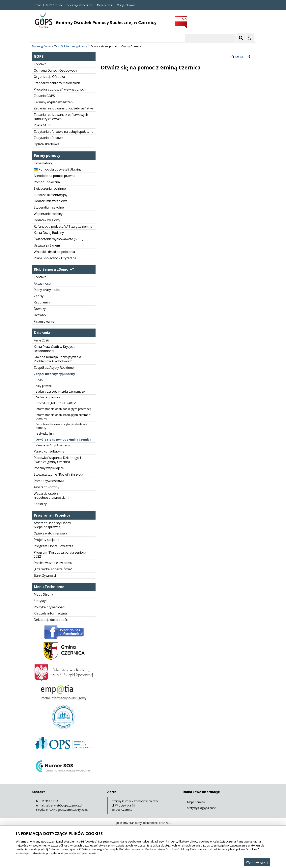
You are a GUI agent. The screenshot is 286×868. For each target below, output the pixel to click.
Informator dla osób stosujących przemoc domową (63, 417)
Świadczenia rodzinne (50, 188)
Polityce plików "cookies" (162, 849)
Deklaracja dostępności (80, 5)
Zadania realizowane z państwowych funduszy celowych (61, 117)
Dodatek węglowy (47, 220)
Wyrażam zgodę (257, 862)
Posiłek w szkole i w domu (53, 563)
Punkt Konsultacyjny (49, 451)
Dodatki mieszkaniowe (51, 201)
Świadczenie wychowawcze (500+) (58, 239)
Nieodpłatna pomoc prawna (55, 176)
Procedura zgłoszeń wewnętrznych (60, 89)
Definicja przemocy (48, 397)
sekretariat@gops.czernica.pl (64, 805)
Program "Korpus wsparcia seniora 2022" (60, 554)
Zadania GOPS (44, 96)
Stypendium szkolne (49, 207)
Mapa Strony (43, 594)
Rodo (39, 380)
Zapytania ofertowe (48, 138)
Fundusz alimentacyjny (51, 195)
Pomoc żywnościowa (49, 481)
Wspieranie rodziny (48, 214)
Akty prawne (44, 386)
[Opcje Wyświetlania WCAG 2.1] (250, 38)
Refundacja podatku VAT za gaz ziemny (63, 226)
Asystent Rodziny (46, 487)
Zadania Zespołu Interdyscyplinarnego (60, 392)
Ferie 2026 (41, 340)
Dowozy (40, 309)
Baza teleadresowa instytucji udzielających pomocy (63, 426)
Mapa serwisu (105, 5)
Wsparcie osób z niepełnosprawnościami (51, 496)
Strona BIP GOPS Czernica (48, 5)
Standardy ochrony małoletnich (57, 83)
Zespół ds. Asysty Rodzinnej (54, 368)
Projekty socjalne (46, 540)
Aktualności (42, 283)
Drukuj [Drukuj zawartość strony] (236, 57)
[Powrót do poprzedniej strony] (249, 57)
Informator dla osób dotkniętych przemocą (63, 409)
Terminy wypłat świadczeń (53, 102)
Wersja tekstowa (126, 5)
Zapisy (39, 296)
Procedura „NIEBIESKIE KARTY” (56, 403)
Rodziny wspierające (49, 468)
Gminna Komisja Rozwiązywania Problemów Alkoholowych (57, 359)
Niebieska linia (45, 434)
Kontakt (40, 64)
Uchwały (40, 315)
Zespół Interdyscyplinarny (54, 374)
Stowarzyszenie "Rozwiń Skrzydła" (59, 474)
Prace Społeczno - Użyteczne (55, 258)
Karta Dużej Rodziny (49, 233)
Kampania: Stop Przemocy (53, 445)
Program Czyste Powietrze (54, 546)
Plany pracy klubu (47, 290)
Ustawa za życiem (47, 245)
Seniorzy (40, 504)
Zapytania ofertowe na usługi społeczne (64, 132)
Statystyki (41, 601)
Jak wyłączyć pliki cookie (80, 853)
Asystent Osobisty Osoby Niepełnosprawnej (52, 525)
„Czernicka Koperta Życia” (53, 569)
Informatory (43, 163)
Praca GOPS (43, 125)
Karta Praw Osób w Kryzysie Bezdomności (55, 349)
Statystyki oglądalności (202, 808)
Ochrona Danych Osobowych (55, 70)
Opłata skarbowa (46, 144)
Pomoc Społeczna (47, 182)
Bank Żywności (45, 575)
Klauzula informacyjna (50, 613)
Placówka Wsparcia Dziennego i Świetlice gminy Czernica (57, 460)
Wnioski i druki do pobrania (54, 252)
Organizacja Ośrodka (49, 77)
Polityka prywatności (49, 607)
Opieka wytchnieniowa (50, 533)
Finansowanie (44, 321)
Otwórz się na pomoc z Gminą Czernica (63, 439)
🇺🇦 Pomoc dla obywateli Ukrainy (58, 169)
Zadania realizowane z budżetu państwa (64, 108)
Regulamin (42, 302)
